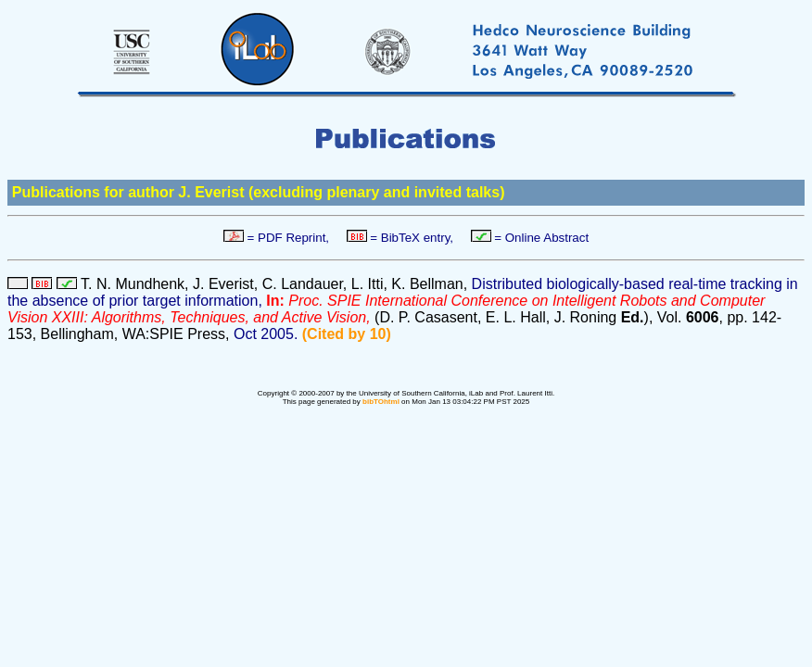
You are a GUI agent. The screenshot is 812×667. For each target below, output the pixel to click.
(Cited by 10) (347, 334)
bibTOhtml (381, 402)
